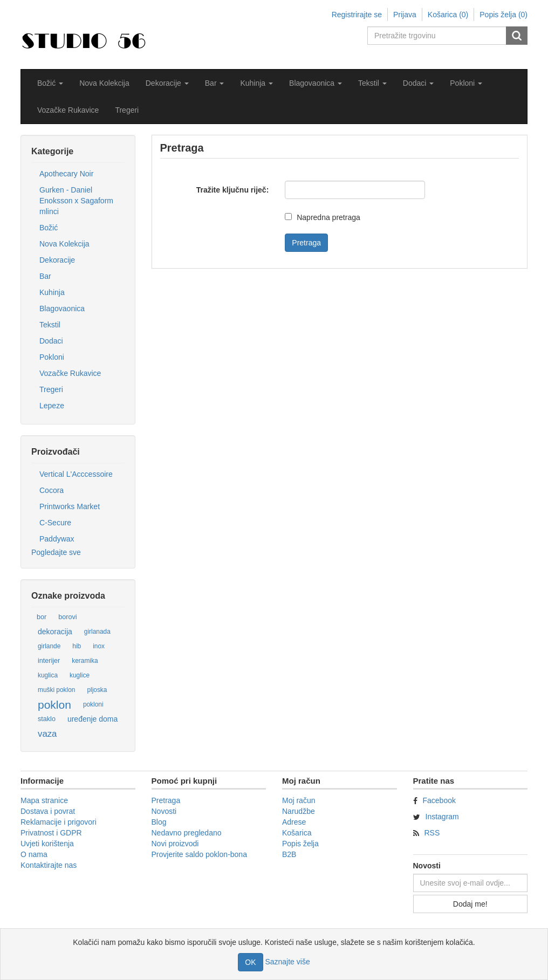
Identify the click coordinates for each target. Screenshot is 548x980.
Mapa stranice (44, 800)
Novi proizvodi (175, 844)
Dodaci (51, 341)
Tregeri (127, 110)
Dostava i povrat (48, 811)
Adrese (294, 822)
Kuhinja (52, 292)
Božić (49, 228)
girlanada (97, 632)
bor (42, 617)
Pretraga (166, 800)
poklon (54, 705)
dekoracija (55, 632)
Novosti (164, 811)
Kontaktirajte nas (49, 865)
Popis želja (300, 844)
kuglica (48, 675)
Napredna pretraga (328, 217)
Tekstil (50, 325)
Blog (159, 822)
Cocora (52, 490)
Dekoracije (57, 260)
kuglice (80, 675)
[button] (50, 83)
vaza (47, 734)
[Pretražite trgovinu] (437, 36)
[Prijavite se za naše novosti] (471, 883)
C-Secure (55, 523)
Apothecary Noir (66, 174)
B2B (289, 854)
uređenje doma (93, 719)
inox (99, 646)
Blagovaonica (62, 309)
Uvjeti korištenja (47, 844)
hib (77, 646)
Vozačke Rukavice (68, 110)
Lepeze (52, 406)
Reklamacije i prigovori (59, 822)
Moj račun (299, 800)
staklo (47, 719)
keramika (85, 661)
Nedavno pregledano (187, 833)
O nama (34, 854)
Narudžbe (299, 811)
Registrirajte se (357, 15)
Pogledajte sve (56, 552)
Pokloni (52, 357)
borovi (67, 617)
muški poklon (56, 690)
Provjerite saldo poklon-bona (199, 854)
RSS (432, 833)
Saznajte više (287, 962)
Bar (45, 276)
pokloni (93, 704)
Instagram (442, 817)
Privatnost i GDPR (51, 833)
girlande (49, 646)
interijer (49, 661)
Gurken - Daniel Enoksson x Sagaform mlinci (76, 201)
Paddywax (57, 539)
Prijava (405, 15)
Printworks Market (70, 506)
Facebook (439, 800)
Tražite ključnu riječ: (233, 190)
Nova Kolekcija (104, 83)
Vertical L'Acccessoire (76, 474)
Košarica (297, 833)
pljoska (97, 690)
